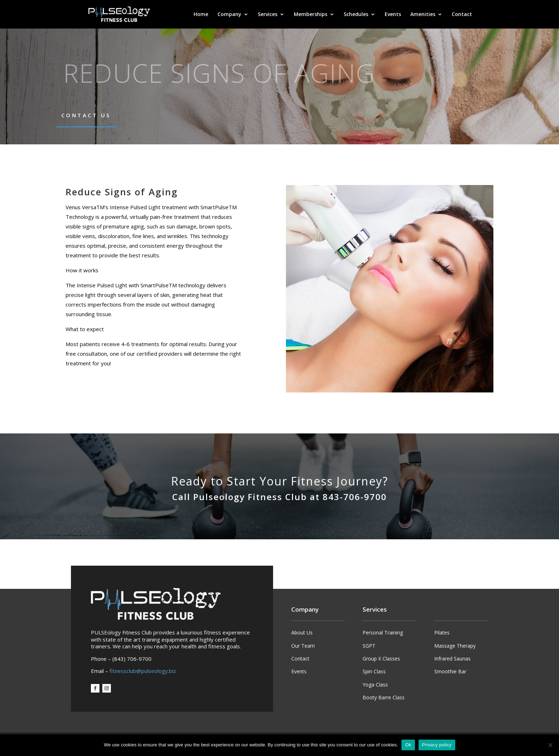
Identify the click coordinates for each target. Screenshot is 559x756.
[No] (550, 745)
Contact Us (86, 115)
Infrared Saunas (452, 659)
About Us (302, 632)
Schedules (356, 15)
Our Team (303, 646)
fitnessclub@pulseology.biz (143, 671)
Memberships (311, 15)
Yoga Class (375, 685)
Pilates (442, 632)
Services (268, 15)
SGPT (369, 646)
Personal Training (383, 632)
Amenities (423, 15)
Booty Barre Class (384, 697)
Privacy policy (437, 745)
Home (201, 15)
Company (229, 15)
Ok (408, 745)
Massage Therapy (455, 646)
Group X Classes (381, 659)
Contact (462, 15)
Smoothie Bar (450, 671)
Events (393, 15)
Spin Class (374, 671)
